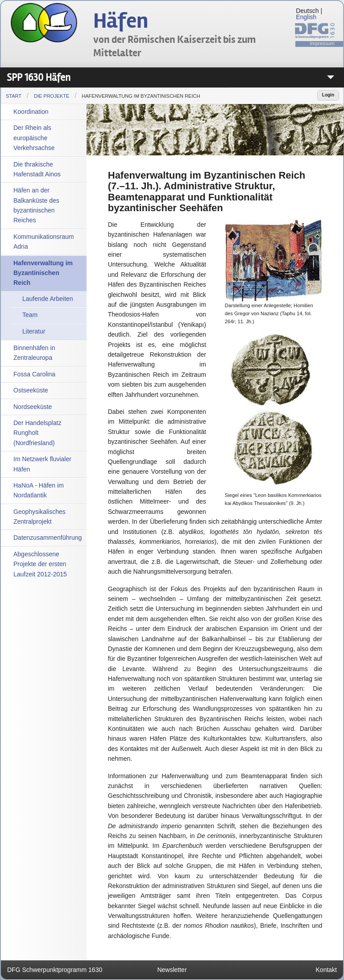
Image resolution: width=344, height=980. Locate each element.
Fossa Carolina (34, 374)
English (306, 17)
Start (14, 96)
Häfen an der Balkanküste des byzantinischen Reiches (36, 205)
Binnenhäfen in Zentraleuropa (34, 353)
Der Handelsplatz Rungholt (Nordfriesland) (37, 433)
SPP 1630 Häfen (39, 77)
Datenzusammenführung (48, 538)
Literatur (34, 331)
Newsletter (172, 970)
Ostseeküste (31, 390)
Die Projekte (52, 96)
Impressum (322, 43)
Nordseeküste (33, 407)
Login (328, 95)
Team (30, 315)
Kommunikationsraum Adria (44, 242)
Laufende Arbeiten (48, 299)
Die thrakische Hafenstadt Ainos (37, 169)
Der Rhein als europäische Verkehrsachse (34, 138)
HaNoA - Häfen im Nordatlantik (39, 490)
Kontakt (326, 970)
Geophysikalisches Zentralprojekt (39, 517)
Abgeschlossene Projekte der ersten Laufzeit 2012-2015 (40, 564)
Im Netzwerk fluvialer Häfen (42, 464)
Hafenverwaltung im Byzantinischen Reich (141, 96)
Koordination (31, 112)
